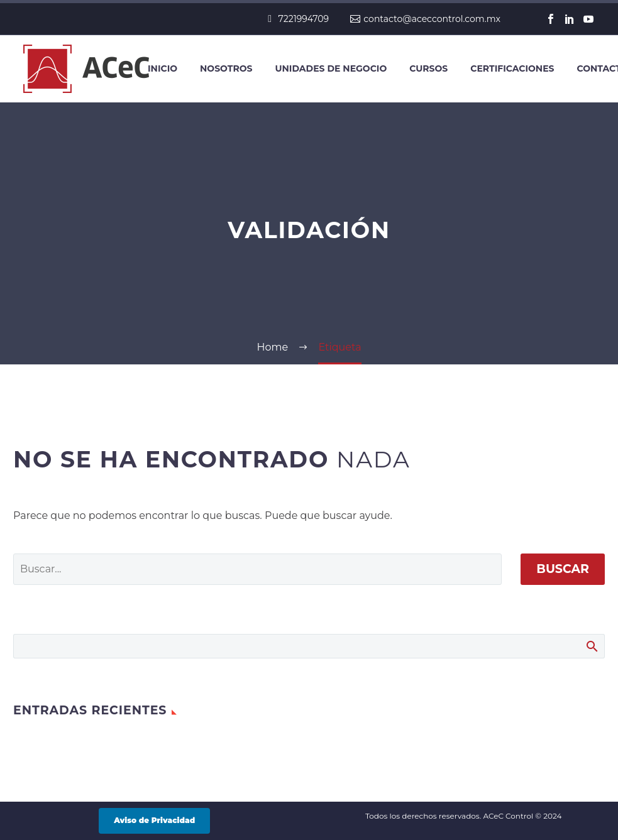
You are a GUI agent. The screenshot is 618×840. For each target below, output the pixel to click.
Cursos (428, 68)
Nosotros (226, 68)
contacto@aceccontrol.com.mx (432, 19)
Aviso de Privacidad (154, 820)
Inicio (163, 68)
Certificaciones (512, 68)
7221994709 (304, 19)
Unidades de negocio (331, 68)
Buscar (563, 569)
